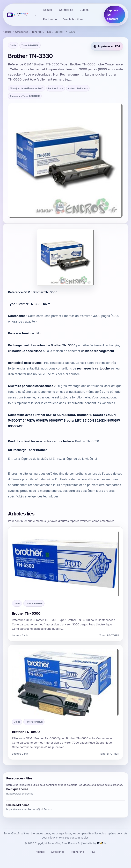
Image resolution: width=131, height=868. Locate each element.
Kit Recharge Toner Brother (27, 450)
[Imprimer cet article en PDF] (107, 46)
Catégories (66, 10)
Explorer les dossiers (113, 14)
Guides (84, 10)
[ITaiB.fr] (102, 844)
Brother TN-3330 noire (34, 304)
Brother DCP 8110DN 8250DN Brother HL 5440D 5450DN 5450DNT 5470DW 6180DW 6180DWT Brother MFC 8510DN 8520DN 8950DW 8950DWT (64, 420)
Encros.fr (74, 843)
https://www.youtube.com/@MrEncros (29, 809)
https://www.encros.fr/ (20, 794)
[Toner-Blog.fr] (22, 15)
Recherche (50, 19)
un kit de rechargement (97, 351)
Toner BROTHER (41, 32)
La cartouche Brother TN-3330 (53, 345)
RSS (93, 852)
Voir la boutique (73, 19)
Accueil (48, 10)
